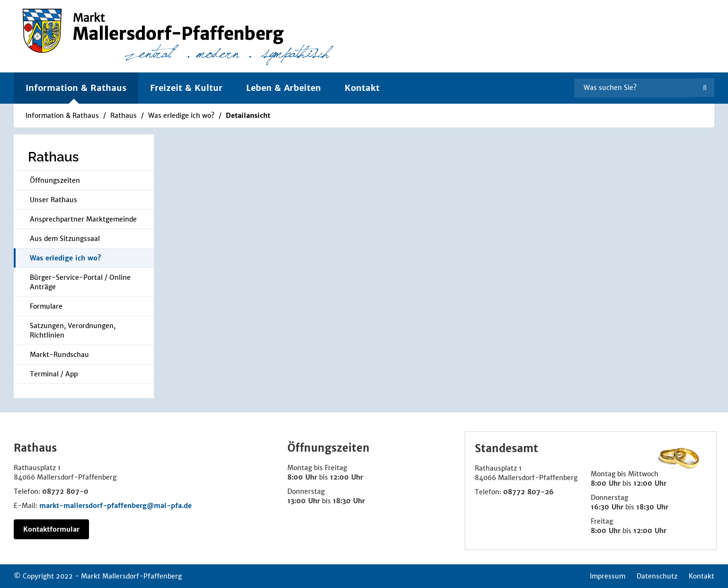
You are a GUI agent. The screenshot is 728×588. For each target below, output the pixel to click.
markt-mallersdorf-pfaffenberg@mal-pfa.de (115, 506)
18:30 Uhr (349, 501)
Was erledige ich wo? (181, 116)
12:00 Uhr (346, 477)
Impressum (608, 576)
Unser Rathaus (53, 200)
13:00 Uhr (304, 501)
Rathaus (124, 116)
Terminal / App (54, 374)
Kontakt (362, 88)
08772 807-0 (65, 491)
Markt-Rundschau (59, 355)
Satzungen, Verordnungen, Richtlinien (73, 330)
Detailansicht (248, 116)
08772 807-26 (528, 492)
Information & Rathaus (62, 116)
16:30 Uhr (607, 507)
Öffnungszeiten (55, 180)
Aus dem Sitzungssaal (65, 239)
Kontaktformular (51, 529)
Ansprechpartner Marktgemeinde (83, 219)
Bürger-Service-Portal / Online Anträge (80, 282)
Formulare (46, 306)
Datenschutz (657, 576)
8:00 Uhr (302, 477)
